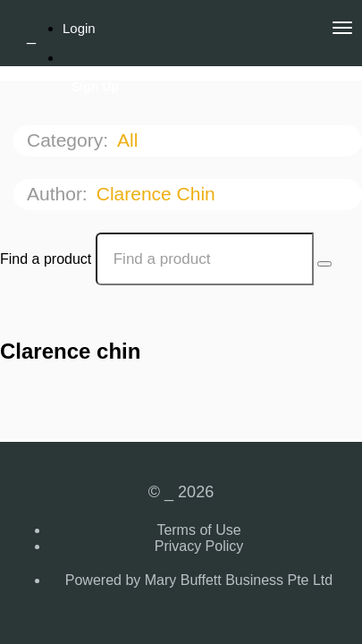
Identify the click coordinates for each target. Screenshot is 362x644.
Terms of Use (198, 530)
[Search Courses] (324, 264)
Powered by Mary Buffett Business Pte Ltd (199, 580)
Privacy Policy (199, 546)
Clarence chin (159, 194)
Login (79, 28)
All (130, 140)
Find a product (46, 259)
